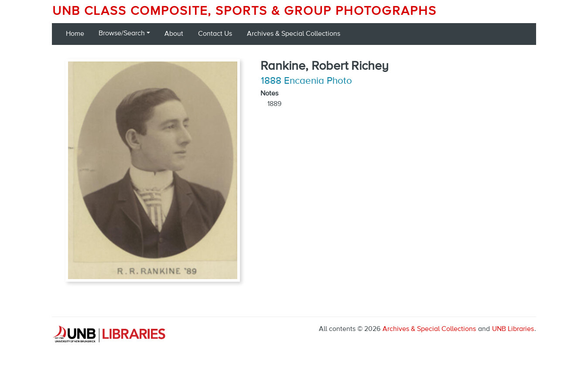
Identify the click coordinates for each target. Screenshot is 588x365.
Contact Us (215, 34)
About (174, 34)
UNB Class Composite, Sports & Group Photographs (244, 11)
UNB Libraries (513, 329)
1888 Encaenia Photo (306, 81)
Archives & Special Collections (294, 34)
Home (75, 34)
